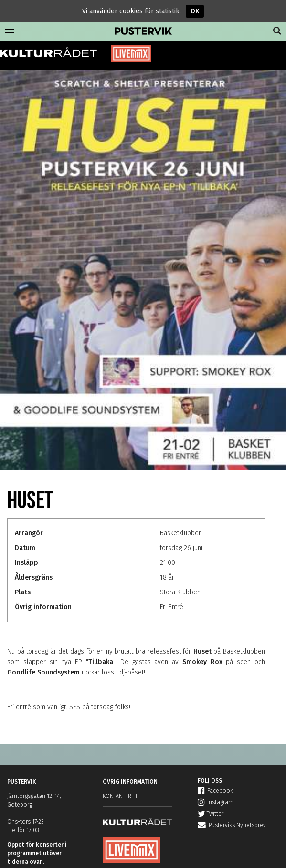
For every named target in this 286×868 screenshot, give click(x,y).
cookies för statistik (149, 11)
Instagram (216, 802)
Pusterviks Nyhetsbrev (232, 825)
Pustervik (143, 31)
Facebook (215, 791)
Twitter (211, 814)
